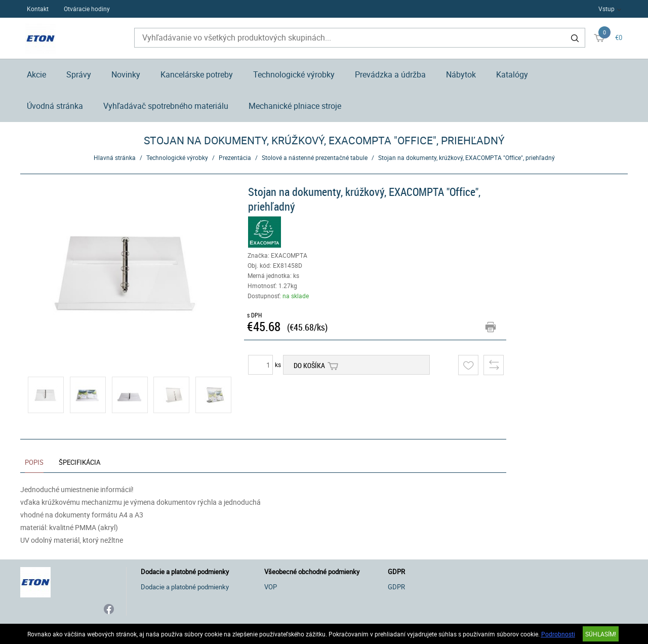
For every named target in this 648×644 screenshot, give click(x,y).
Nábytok (461, 74)
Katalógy (512, 74)
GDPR (396, 587)
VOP (271, 587)
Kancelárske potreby (197, 74)
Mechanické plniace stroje (295, 106)
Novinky (126, 74)
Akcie (36, 74)
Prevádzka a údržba (390, 74)
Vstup (606, 9)
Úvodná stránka (55, 106)
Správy (79, 74)
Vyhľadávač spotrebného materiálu (166, 106)
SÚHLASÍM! (601, 634)
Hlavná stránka (115, 157)
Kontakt (38, 9)
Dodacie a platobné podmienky (185, 587)
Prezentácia (235, 157)
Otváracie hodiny (87, 9)
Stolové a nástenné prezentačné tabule (315, 157)
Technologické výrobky (294, 74)
